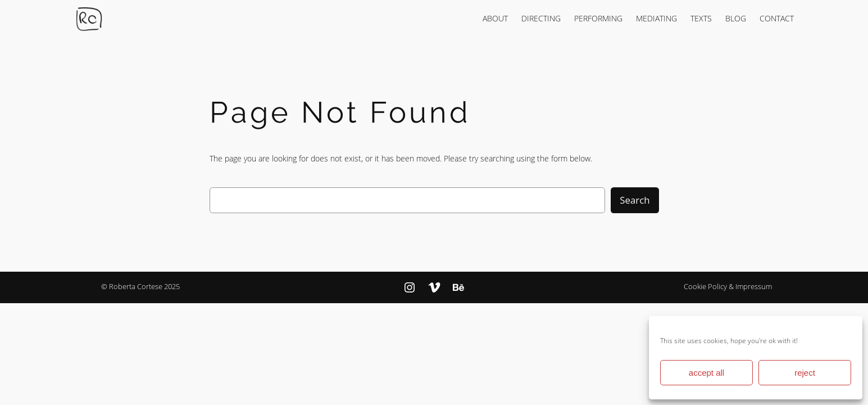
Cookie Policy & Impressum (728, 286)
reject (805, 373)
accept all (706, 373)
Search (635, 200)
